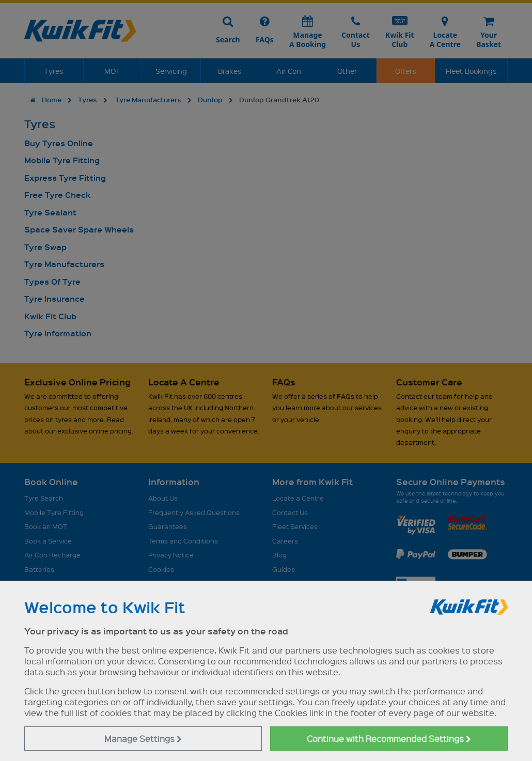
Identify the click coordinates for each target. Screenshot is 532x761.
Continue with (389, 739)
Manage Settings (143, 739)
